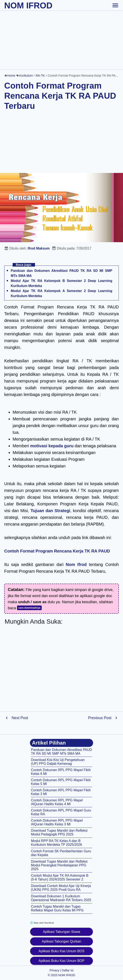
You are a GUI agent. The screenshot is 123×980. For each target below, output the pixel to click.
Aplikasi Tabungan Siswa (62, 932)
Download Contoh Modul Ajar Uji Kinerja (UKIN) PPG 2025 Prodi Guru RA (61, 888)
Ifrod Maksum (39, 248)
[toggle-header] (115, 5)
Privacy (54, 970)
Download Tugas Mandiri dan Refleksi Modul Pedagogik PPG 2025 (59, 832)
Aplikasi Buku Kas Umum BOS (61, 951)
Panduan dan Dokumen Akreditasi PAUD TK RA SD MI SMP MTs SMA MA (61, 752)
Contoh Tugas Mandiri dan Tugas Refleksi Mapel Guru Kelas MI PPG (57, 908)
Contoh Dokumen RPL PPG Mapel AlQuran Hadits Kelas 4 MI (57, 802)
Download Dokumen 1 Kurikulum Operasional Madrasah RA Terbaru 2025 (61, 898)
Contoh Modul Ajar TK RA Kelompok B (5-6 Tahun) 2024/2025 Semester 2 (60, 877)
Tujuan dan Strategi (50, 511)
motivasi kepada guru (52, 446)
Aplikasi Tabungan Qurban (61, 941)
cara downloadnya (29, 608)
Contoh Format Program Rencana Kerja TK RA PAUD (57, 551)
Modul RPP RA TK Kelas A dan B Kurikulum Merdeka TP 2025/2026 (56, 843)
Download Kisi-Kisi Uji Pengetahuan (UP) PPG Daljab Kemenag (58, 762)
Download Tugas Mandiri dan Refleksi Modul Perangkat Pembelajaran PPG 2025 (59, 865)
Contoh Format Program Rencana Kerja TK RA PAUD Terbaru (60, 96)
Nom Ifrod (76, 564)
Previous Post (100, 718)
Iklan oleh (42, 923)
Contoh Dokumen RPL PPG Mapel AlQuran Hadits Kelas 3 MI (57, 822)
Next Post (20, 718)
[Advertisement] (61, 40)
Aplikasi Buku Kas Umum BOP (61, 961)
